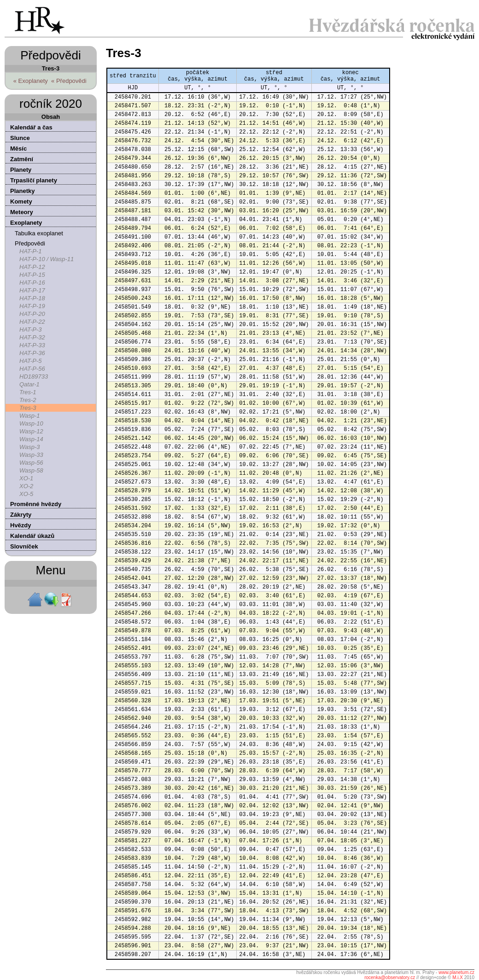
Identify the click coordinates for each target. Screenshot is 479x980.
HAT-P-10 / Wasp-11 (47, 259)
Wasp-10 (31, 423)
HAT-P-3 (30, 330)
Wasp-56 (31, 463)
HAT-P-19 (32, 306)
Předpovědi (30, 243)
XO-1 (26, 478)
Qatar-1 (29, 384)
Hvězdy (21, 525)
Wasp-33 (31, 455)
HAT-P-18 (32, 298)
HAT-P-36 (32, 353)
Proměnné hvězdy (36, 504)
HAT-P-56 (32, 369)
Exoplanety (26, 223)
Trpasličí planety (34, 180)
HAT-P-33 (32, 345)
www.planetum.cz (456, 972)
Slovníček (24, 546)
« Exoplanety (31, 81)
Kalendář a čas (31, 127)
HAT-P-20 (32, 314)
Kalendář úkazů (32, 536)
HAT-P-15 (32, 275)
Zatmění (22, 159)
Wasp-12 (31, 431)
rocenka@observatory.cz (390, 977)
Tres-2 (28, 400)
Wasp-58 (31, 470)
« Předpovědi (69, 81)
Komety (21, 201)
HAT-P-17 (32, 290)
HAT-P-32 (32, 337)
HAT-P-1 (30, 251)
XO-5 (26, 494)
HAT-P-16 (32, 283)
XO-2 (26, 486)
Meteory (22, 212)
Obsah (51, 117)
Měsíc (18, 149)
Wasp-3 (30, 447)
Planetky (22, 191)
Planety (21, 170)
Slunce (20, 138)
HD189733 (34, 376)
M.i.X (458, 977)
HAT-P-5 (30, 361)
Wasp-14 (31, 439)
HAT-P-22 (32, 322)
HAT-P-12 (32, 267)
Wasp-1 (30, 416)
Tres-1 (28, 392)
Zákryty (21, 515)
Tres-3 (28, 408)
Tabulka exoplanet (39, 233)
